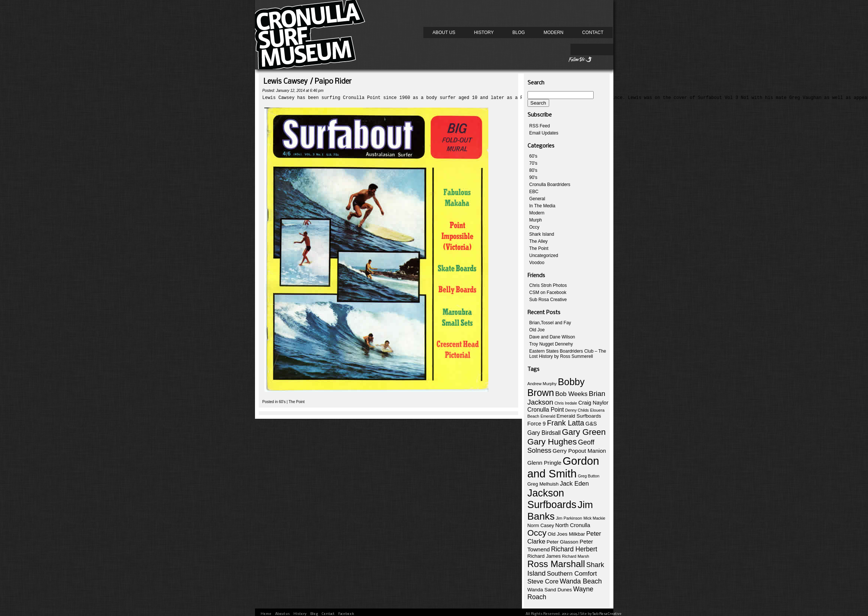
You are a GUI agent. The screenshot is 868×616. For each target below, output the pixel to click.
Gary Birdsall (544, 433)
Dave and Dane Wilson (552, 337)
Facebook (346, 614)
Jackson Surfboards (552, 499)
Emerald (548, 416)
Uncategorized (544, 256)
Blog (519, 32)
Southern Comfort (572, 574)
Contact (593, 32)
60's (282, 404)
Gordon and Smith (563, 467)
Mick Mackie (595, 518)
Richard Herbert (574, 549)
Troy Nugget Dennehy (551, 344)
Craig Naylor (593, 403)
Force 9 (537, 424)
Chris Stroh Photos (548, 285)
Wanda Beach (581, 581)
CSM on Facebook (548, 292)
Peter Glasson (562, 542)
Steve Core (543, 581)
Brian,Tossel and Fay (550, 323)
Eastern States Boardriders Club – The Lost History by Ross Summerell (568, 354)
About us (444, 32)
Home (266, 614)
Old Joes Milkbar (566, 534)
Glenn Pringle (545, 463)
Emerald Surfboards (579, 416)
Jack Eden (574, 484)
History (484, 32)
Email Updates (544, 133)
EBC (534, 192)
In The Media (542, 206)
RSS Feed (540, 126)
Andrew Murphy (542, 384)
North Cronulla (573, 525)
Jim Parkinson (569, 518)
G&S (591, 424)
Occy (534, 227)
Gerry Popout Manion (579, 451)
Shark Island (542, 234)
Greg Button (589, 476)
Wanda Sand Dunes (550, 590)
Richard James (544, 556)
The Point (297, 404)
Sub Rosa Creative (548, 300)
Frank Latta (566, 423)
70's (533, 163)
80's (533, 170)
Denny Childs (577, 410)
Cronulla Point (546, 410)
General (537, 199)
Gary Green (584, 432)
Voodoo (537, 263)
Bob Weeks (571, 394)
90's (533, 177)
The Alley (539, 241)
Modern (553, 32)
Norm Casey (541, 525)
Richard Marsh (575, 556)
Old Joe (537, 330)
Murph (536, 220)
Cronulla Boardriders (550, 185)
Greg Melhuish (543, 484)
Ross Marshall (556, 564)
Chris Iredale (566, 403)
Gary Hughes (552, 442)
